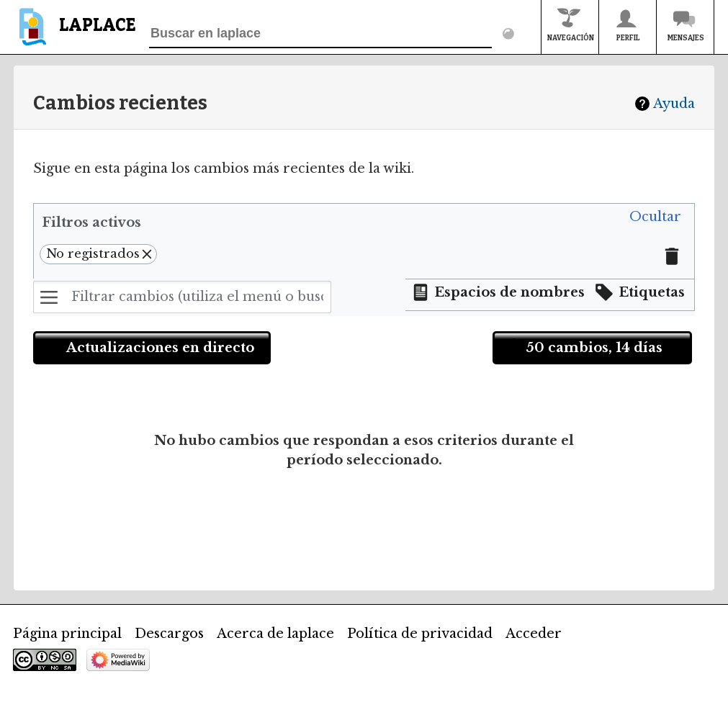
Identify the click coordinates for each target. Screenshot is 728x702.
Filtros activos (91, 222)
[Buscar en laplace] (320, 34)
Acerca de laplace (275, 634)
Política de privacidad (420, 634)
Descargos (169, 634)
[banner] (75, 33)
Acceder (534, 634)
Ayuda (674, 104)
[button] (655, 217)
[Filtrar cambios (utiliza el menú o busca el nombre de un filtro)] (182, 297)
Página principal (67, 634)
